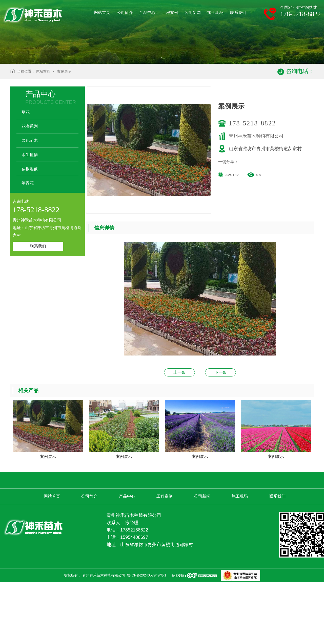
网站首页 (43, 134)
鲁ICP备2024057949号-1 (147, 638)
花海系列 (30, 189)
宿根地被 (30, 231)
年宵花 (28, 246)
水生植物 (30, 217)
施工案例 (220, 435)
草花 (26, 175)
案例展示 (64, 134)
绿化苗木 (30, 203)
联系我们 (38, 309)
